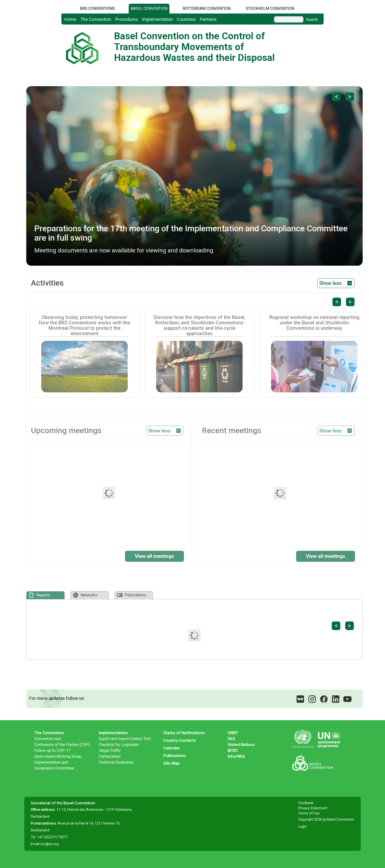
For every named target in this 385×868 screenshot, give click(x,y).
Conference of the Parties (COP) (62, 745)
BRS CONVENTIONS (97, 8)
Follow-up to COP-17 (52, 751)
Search (312, 20)
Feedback (306, 803)
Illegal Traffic (110, 751)
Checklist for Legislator (119, 745)
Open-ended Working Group (58, 756)
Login (302, 827)
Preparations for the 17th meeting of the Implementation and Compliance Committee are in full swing (191, 233)
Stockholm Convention (270, 8)
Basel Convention (149, 8)
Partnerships (110, 756)
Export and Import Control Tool (125, 739)
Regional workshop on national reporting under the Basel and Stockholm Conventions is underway (314, 323)
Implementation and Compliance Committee (54, 765)
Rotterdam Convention (207, 8)
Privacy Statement (313, 808)
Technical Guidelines (116, 762)
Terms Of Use (309, 813)
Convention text (48, 739)
